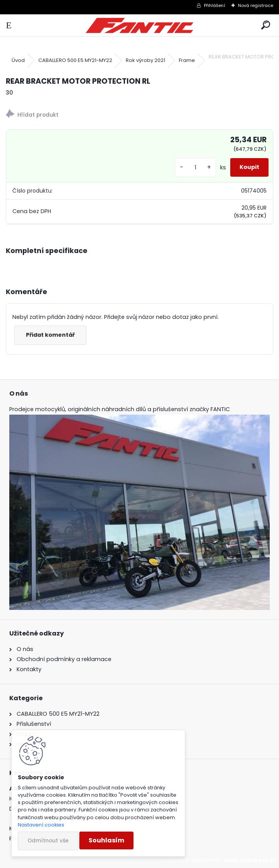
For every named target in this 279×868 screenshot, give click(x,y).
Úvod (18, 60)
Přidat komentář (50, 335)
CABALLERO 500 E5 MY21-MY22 (75, 60)
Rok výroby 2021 (145, 60)
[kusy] (195, 168)
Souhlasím (106, 840)
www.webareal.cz (250, 860)
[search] (266, 25)
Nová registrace (256, 5)
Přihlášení (215, 5)
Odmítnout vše (48, 841)
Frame (187, 60)
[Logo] (139, 25)
